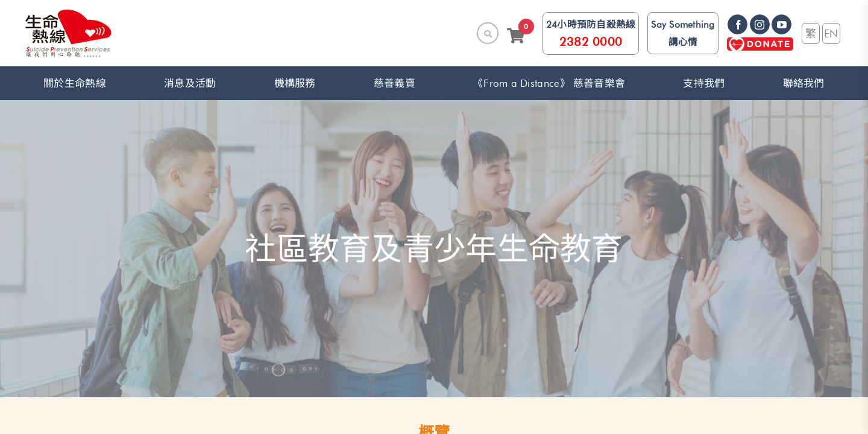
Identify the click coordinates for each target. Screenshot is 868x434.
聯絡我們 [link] (804, 83)
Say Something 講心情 (683, 33)
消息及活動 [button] (190, 83)
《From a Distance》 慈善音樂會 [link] (549, 83)
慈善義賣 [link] (395, 83)
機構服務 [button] (295, 83)
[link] (69, 33)
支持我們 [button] (704, 83)
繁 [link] (811, 33)
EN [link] (831, 33)
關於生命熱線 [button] (75, 83)
